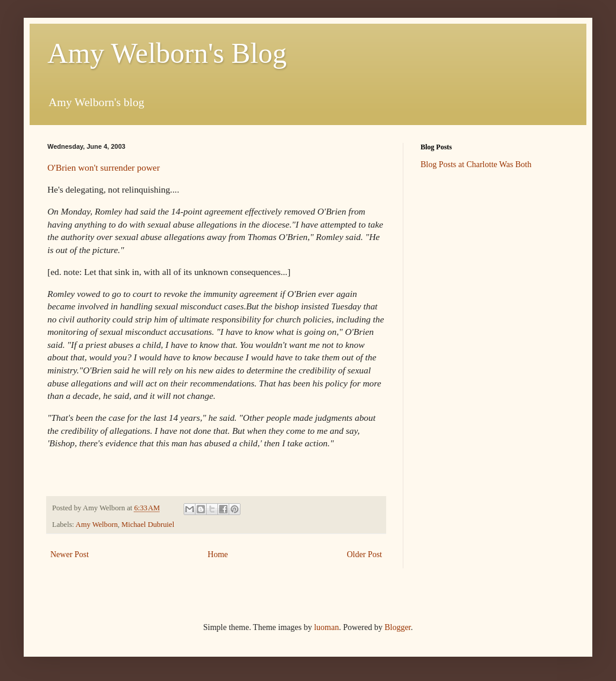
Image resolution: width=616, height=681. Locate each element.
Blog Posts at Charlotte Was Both (476, 164)
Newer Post (70, 554)
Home (218, 554)
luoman (326, 627)
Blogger (397, 627)
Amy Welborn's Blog (167, 53)
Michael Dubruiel (148, 525)
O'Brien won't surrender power (104, 167)
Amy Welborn (97, 525)
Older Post (365, 554)
